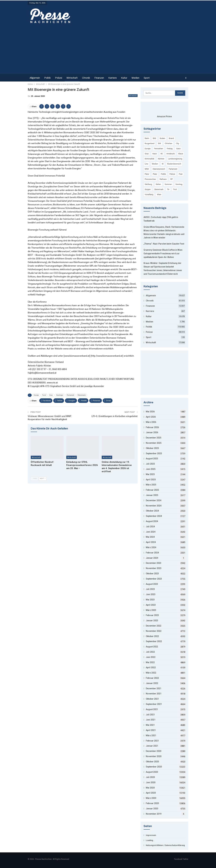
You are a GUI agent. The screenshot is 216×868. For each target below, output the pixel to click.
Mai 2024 (150, 537)
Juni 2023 (151, 594)
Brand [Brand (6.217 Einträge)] (171, 138)
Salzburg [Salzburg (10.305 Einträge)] (148, 184)
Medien (135, 78)
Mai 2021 (150, 725)
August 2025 (152, 459)
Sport (147, 78)
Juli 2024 (150, 527)
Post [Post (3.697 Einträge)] (181, 174)
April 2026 (151, 417)
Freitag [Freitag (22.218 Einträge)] (170, 149)
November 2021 (154, 694)
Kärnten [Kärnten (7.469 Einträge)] (161, 159)
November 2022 (154, 631)
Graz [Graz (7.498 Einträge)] (147, 154)
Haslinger (60, 395)
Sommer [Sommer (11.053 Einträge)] (168, 184)
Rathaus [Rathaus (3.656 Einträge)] (163, 179)
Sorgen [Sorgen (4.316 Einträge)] (148, 189)
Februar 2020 (152, 803)
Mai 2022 (150, 662)
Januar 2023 (152, 620)
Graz (51, 395)
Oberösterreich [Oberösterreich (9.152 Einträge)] (159, 169)
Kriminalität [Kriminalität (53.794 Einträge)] (149, 159)
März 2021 (151, 735)
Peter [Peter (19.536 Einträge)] (147, 174)
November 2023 (154, 568)
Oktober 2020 (152, 762)
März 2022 (151, 673)
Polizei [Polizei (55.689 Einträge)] (172, 174)
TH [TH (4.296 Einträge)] (168, 189)
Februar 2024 (152, 553)
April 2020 (151, 793)
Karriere (112, 78)
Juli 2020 (150, 777)
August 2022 (152, 647)
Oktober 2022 (152, 636)
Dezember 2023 (154, 563)
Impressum (151, 835)
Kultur (124, 78)
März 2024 (151, 547)
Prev (35, 479)
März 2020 (151, 798)
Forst (44, 395)
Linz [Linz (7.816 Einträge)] (146, 164)
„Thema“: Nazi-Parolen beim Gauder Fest (164, 244)
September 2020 (154, 767)
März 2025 (151, 485)
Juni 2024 (151, 532)
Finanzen (99, 78)
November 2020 (154, 756)
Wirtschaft (72, 78)
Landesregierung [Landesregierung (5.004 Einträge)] (175, 159)
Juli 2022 (150, 652)
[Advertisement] (108, 48)
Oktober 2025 (152, 448)
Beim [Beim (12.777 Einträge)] (147, 138)
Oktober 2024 (152, 511)
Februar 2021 (152, 741)
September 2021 (154, 704)
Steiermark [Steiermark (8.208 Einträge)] (159, 189)
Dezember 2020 (154, 751)
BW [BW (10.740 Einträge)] (160, 143)
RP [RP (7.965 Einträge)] (172, 179)
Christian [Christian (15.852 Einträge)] (168, 143)
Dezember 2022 (154, 626)
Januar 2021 (152, 746)
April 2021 (151, 730)
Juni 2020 (151, 782)
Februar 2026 (152, 427)
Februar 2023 (152, 615)
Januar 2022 (152, 683)
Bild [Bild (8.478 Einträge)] (154, 138)
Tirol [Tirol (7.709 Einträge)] (175, 189)
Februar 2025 (152, 490)
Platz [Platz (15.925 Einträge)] (155, 174)
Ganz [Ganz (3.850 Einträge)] (178, 149)
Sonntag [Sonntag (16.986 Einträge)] (179, 184)
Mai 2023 (150, 600)
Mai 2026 (150, 412)
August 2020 (152, 772)
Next (43, 479)
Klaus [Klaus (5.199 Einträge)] (181, 154)
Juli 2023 (150, 589)
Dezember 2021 (154, 688)
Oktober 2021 (152, 699)
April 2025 (151, 480)
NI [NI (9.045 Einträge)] (163, 164)
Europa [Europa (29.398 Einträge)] (148, 149)
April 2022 (151, 667)
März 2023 (151, 610)
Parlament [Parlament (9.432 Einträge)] (173, 169)
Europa (36, 395)
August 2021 (152, 709)
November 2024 (154, 506)
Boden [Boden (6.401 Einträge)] (162, 138)
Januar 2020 (152, 809)
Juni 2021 (151, 720)
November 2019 (154, 814)
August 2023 (152, 584)
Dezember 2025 (154, 438)
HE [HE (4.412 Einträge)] (162, 154)
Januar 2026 (152, 432)
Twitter (185, 859)
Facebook (178, 859)
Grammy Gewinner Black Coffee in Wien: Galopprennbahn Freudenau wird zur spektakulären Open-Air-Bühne (163, 254)
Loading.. (150, 840)
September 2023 (154, 579)
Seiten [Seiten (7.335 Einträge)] (158, 184)
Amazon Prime (164, 116)
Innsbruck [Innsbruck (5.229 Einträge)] (171, 154)
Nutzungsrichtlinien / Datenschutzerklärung (165, 845)
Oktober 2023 (152, 574)
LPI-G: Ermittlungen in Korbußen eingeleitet (115, 416)
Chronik (86, 78)
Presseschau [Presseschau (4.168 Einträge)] (150, 179)
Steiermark (82, 395)
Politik (47, 78)
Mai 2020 (150, 788)
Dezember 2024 (154, 500)
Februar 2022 (152, 678)
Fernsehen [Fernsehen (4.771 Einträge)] (159, 149)
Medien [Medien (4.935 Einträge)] (155, 164)
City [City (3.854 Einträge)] (178, 143)
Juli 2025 (150, 464)
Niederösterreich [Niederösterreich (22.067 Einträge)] (174, 164)
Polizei (59, 78)
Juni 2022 (151, 657)
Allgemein (35, 78)
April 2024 (151, 542)
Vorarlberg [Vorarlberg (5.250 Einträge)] (149, 195)
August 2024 (152, 521)
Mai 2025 (150, 474)
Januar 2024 (152, 558)
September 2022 (154, 641)
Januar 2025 (152, 495)
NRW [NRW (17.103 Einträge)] (147, 169)
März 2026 (151, 422)
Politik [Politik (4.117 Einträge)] (163, 174)
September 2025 (154, 453)
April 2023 (151, 605)
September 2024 (154, 516)
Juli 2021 (150, 715)
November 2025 (154, 443)
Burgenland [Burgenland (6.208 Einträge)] (150, 143)
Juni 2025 (151, 469)
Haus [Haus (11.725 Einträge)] (155, 154)
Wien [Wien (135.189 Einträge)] (159, 195)
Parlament (70, 395)
